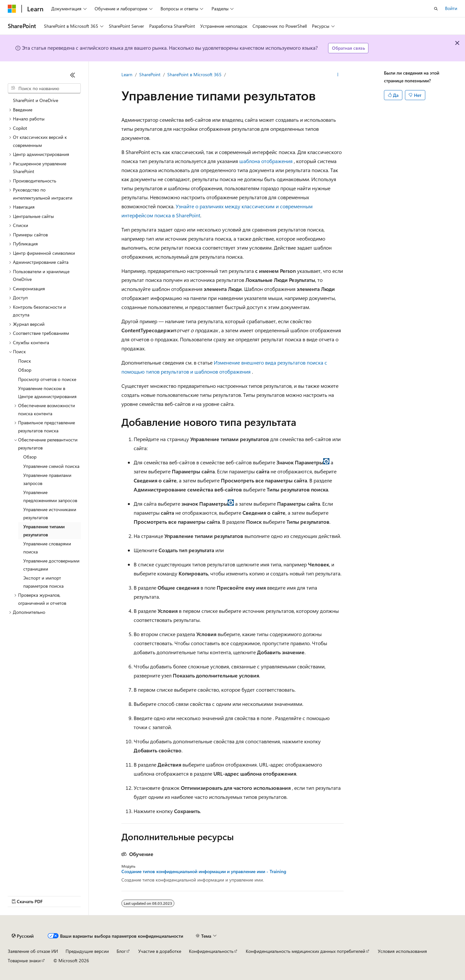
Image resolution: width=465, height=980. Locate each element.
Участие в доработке (160, 951)
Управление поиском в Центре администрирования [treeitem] (47, 392)
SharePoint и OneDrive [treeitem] (36, 100)
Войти (451, 8)
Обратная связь (348, 48)
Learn (127, 74)
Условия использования (402, 951)
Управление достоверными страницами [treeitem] (51, 565)
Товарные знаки (24, 960)
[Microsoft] (12, 9)
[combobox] (44, 88)
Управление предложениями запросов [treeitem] (50, 496)
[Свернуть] (73, 75)
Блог (121, 951)
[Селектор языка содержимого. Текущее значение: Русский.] (23, 936)
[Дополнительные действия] (338, 75)
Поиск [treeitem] (25, 361)
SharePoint (150, 74)
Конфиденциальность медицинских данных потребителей (305, 951)
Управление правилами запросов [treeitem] (47, 479)
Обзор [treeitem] (25, 370)
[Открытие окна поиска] (436, 9)
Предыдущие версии (87, 951)
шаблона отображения (266, 161)
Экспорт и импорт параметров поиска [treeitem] (43, 582)
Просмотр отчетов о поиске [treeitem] (47, 379)
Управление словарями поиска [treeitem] (47, 548)
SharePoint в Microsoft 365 (194, 74)
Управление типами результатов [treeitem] (44, 531)
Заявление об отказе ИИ (33, 951)
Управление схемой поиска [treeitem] (51, 466)
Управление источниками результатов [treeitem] (50, 513)
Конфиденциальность (211, 951)
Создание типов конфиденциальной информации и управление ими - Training (204, 872)
